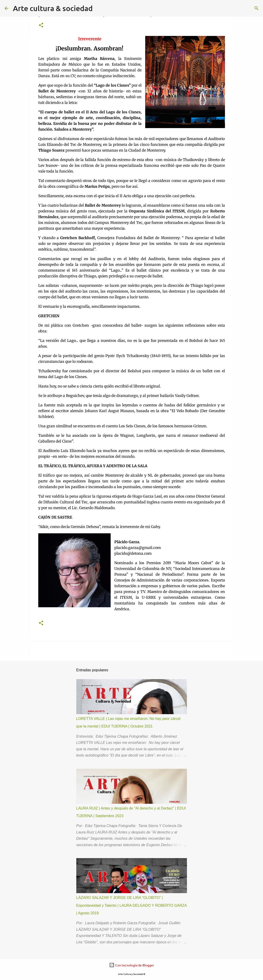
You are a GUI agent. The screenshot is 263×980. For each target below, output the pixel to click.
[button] (41, 25)
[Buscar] (257, 8)
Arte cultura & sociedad (53, 8)
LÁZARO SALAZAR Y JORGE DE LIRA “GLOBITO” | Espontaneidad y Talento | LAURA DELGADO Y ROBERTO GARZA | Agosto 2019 (131, 905)
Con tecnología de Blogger (131, 965)
